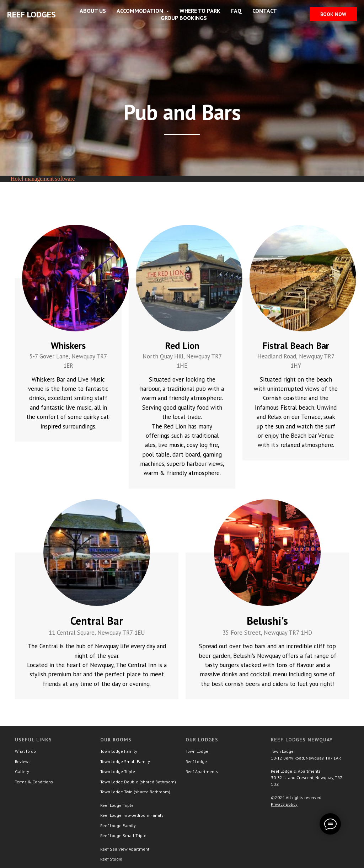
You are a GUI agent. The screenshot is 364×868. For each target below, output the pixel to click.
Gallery (22, 771)
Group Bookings (184, 18)
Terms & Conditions (34, 782)
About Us (93, 11)
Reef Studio (111, 859)
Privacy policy (284, 804)
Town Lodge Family (119, 751)
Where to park (200, 11)
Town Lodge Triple (118, 771)
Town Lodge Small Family (125, 762)
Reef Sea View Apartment (125, 849)
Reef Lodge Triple (117, 805)
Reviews (23, 762)
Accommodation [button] (141, 11)
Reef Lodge (196, 762)
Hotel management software (43, 179)
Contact (265, 11)
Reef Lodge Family (118, 826)
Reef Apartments (202, 771)
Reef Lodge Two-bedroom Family (132, 815)
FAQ (236, 11)
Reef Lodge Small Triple (123, 835)
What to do (25, 751)
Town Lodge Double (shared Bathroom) (138, 782)
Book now (333, 14)
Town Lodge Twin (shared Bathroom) (135, 792)
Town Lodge (197, 751)
